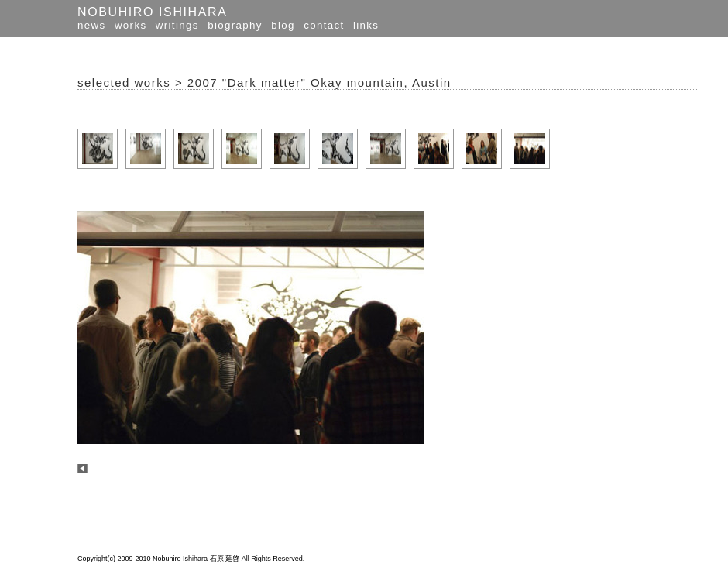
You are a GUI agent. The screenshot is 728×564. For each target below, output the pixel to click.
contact (324, 25)
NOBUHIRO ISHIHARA (152, 12)
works (130, 25)
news (91, 25)
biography (235, 25)
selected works (124, 83)
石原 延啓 (225, 559)
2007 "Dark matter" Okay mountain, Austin (319, 83)
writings (177, 25)
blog (283, 25)
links (366, 25)
